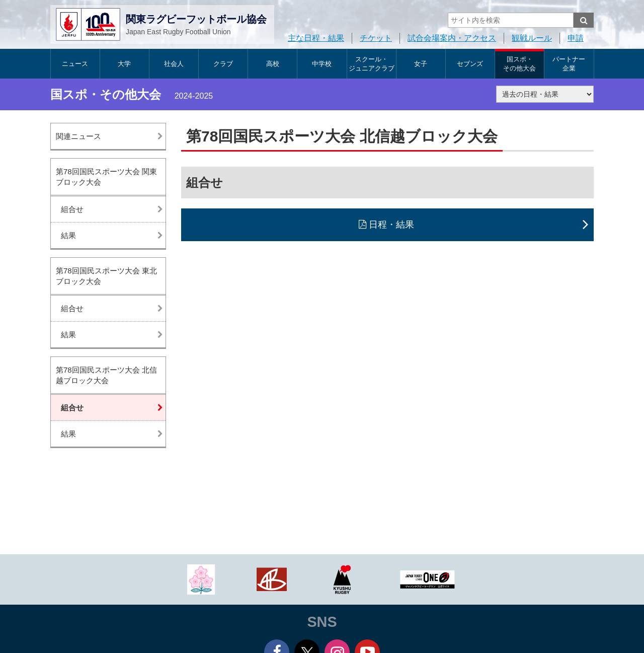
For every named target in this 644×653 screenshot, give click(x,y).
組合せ (72, 209)
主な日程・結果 (316, 38)
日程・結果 (391, 225)
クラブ (223, 64)
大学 (124, 64)
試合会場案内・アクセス (452, 38)
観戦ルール (532, 38)
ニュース (75, 64)
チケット (376, 38)
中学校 (322, 64)
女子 (421, 64)
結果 (68, 235)
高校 (273, 64)
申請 (576, 38)
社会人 (174, 64)
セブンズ (470, 64)
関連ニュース (78, 136)
